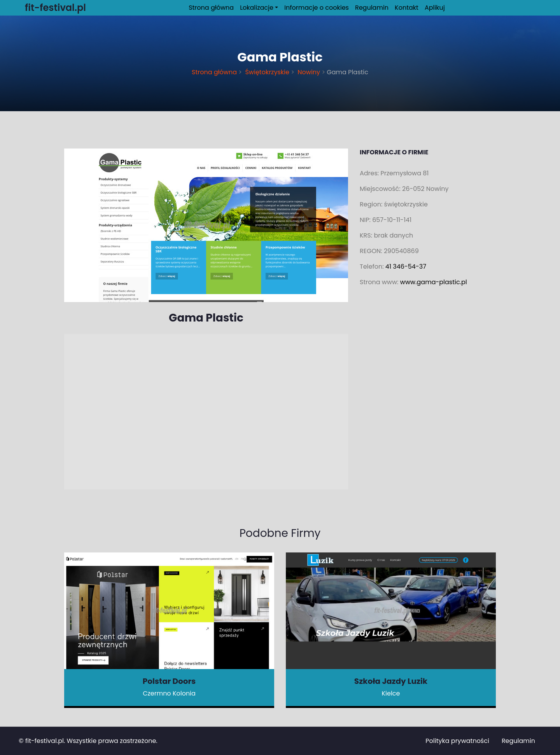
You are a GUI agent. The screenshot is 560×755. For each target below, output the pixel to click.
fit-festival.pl (45, 741)
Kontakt (407, 8)
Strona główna (211, 8)
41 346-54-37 (406, 267)
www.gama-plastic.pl (434, 282)
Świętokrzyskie (267, 72)
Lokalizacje (257, 8)
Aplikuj (435, 8)
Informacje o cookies (317, 8)
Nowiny (309, 72)
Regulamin (372, 8)
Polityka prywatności (457, 741)
